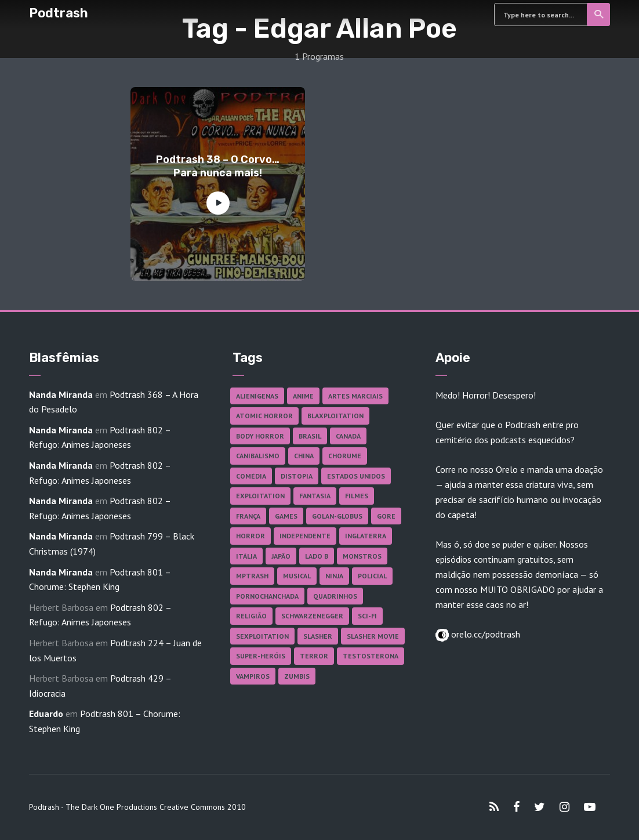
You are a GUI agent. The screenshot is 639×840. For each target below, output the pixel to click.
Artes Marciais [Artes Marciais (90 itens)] (355, 396)
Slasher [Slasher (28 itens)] (318, 636)
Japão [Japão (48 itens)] (281, 556)
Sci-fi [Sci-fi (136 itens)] (367, 616)
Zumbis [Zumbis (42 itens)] (297, 676)
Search (599, 15)
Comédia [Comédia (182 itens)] (251, 476)
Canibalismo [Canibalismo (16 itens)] (258, 456)
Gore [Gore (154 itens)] (386, 516)
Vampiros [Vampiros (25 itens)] (253, 676)
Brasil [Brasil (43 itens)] (310, 436)
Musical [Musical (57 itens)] (297, 576)
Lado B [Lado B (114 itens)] (317, 556)
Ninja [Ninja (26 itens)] (334, 576)
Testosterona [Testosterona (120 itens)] (371, 656)
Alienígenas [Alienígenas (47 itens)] (257, 396)
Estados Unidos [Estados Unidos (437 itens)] (356, 476)
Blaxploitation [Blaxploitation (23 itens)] (335, 416)
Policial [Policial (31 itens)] (372, 576)
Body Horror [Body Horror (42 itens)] (260, 436)
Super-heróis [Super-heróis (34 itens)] (261, 656)
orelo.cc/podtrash (484, 634)
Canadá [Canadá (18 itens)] (348, 436)
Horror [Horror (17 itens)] (250, 536)
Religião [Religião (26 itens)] (251, 616)
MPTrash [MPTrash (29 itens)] (252, 576)
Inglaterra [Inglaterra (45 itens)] (366, 536)
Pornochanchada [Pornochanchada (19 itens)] (267, 596)
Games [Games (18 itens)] (286, 516)
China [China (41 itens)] (304, 456)
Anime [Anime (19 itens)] (303, 396)
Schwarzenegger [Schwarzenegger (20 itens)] (312, 616)
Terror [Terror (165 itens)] (314, 656)
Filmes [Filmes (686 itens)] (357, 496)
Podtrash (59, 13)
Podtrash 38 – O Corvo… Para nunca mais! (218, 166)
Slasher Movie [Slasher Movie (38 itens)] (373, 636)
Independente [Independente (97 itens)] (305, 536)
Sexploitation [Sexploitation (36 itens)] (262, 636)
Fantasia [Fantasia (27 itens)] (315, 496)
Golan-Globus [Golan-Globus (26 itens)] (337, 516)
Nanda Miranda (61, 394)
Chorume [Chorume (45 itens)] (345, 456)
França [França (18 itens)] (248, 516)
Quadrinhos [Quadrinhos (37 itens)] (335, 596)
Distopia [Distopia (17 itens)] (297, 476)
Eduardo (46, 714)
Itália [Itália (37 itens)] (246, 556)
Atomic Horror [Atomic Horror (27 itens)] (264, 416)
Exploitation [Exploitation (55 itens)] (260, 496)
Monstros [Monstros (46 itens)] (362, 556)
